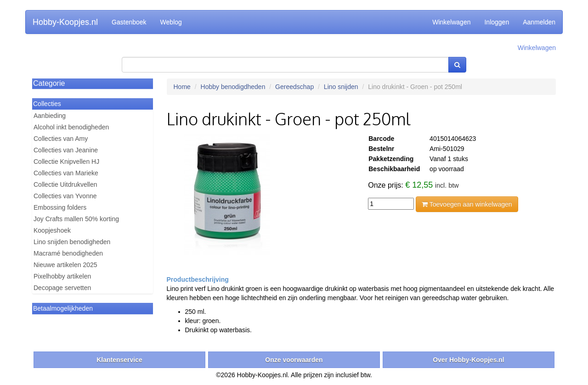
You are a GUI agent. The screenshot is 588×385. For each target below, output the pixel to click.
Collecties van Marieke (66, 173)
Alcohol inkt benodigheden (71, 127)
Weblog (171, 22)
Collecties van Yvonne (65, 196)
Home (182, 87)
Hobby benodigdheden (233, 87)
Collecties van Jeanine (66, 150)
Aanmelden (539, 22)
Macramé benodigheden (68, 253)
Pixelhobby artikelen (62, 276)
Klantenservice (119, 360)
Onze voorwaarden (294, 360)
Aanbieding (50, 116)
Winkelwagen (451, 22)
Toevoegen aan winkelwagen (467, 204)
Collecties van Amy (61, 139)
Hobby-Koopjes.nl (65, 22)
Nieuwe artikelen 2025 (65, 265)
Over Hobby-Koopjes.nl (469, 360)
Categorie (49, 83)
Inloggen (497, 22)
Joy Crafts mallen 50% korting (76, 219)
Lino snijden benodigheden (72, 242)
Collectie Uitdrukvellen (65, 184)
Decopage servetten (62, 288)
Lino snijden (341, 87)
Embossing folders (60, 207)
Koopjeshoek (52, 230)
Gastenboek (129, 22)
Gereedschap (294, 87)
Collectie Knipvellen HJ (66, 162)
